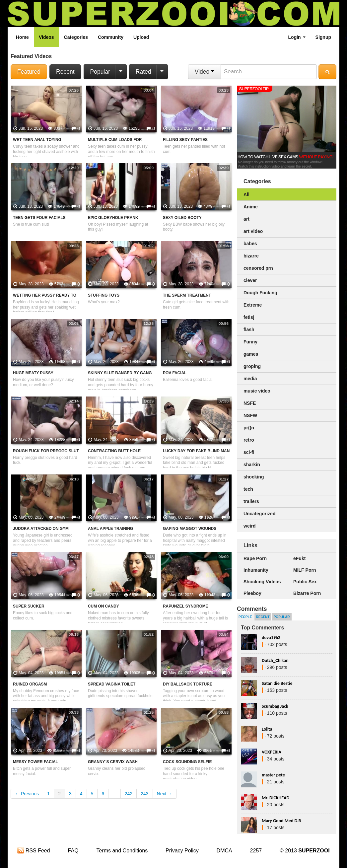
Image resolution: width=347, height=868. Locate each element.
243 (144, 794)
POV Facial (175, 373)
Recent (65, 72)
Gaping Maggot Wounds (190, 529)
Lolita (267, 729)
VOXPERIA (272, 752)
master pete (273, 775)
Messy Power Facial (35, 762)
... (114, 794)
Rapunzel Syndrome (186, 606)
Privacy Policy (182, 851)
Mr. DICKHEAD (276, 798)
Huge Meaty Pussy (33, 373)
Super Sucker (29, 606)
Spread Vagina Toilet (112, 684)
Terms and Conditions (122, 851)
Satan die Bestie (277, 683)
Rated (143, 72)
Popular (100, 72)
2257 (256, 851)
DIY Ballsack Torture (188, 684)
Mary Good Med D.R (281, 821)
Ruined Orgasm (30, 684)
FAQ (73, 851)
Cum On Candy (104, 606)
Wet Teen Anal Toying (37, 140)
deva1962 (271, 638)
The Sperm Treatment (187, 295)
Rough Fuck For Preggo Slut (46, 451)
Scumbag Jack (275, 706)
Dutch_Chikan (275, 660)
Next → (165, 794)
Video (205, 72)
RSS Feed (34, 851)
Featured (29, 72)
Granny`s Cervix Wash (113, 762)
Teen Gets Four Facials (39, 218)
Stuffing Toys (104, 295)
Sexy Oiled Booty (182, 218)
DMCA (224, 851)
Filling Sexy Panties (185, 140)
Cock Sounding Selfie (187, 762)
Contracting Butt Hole (114, 451)
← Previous (27, 794)
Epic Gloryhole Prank (113, 218)
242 (129, 794)
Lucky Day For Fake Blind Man (196, 451)
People (245, 617)
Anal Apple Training (110, 529)
